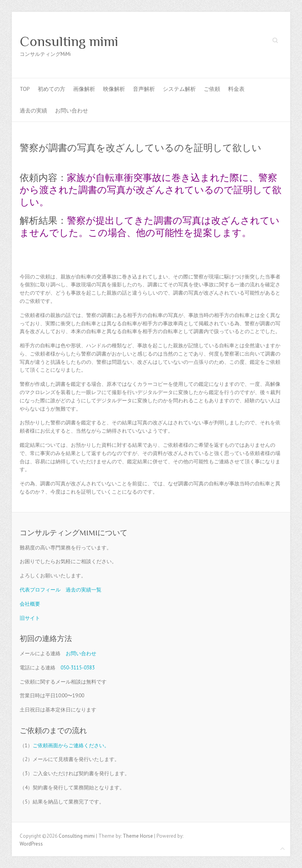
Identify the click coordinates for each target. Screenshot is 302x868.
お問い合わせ (72, 111)
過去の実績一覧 (84, 590)
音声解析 (144, 89)
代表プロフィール (40, 590)
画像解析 (84, 89)
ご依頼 (212, 89)
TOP (25, 89)
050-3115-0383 (78, 668)
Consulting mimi (69, 41)
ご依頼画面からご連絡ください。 (71, 745)
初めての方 (52, 89)
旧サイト (30, 618)
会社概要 (30, 604)
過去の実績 (33, 111)
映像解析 (114, 89)
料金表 (236, 89)
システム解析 (179, 89)
